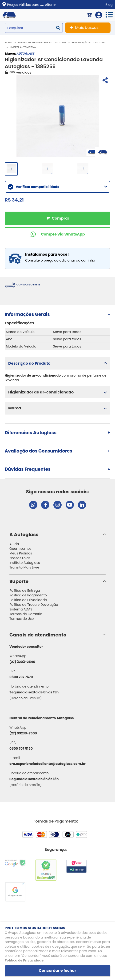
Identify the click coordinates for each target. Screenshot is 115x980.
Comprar (57, 218)
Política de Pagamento (28, 595)
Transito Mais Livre (24, 567)
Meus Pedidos (21, 553)
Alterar (50, 5)
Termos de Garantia (26, 614)
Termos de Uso (22, 619)
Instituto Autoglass (25, 563)
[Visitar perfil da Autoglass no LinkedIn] (82, 505)
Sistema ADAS (21, 609)
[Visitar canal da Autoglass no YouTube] (70, 505)
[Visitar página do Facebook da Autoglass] (45, 505)
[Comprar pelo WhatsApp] (57, 234)
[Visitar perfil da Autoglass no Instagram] (57, 505)
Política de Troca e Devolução (34, 605)
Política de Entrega (25, 591)
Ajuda (14, 544)
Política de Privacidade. (25, 960)
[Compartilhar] (105, 81)
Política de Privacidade (28, 600)
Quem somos (20, 549)
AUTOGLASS (26, 54)
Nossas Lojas (20, 558)
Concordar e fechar (57, 971)
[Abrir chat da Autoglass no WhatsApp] (33, 505)
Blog (109, 5)
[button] (57, 363)
